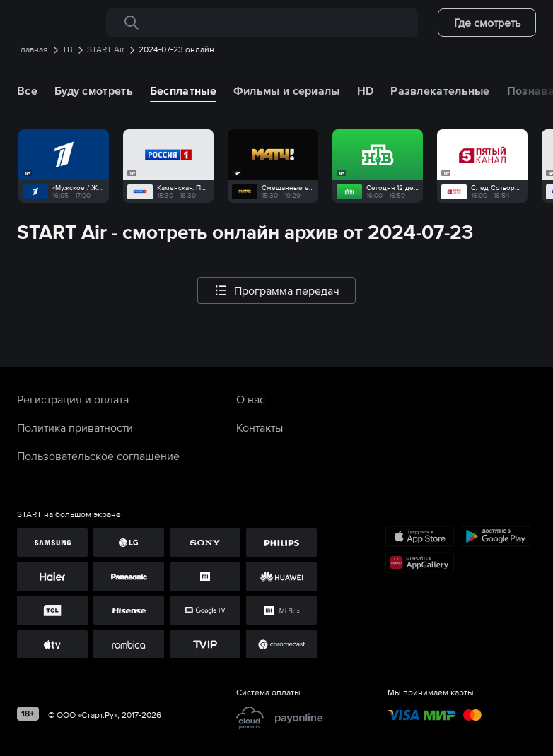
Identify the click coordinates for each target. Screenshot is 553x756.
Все (27, 90)
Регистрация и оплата (73, 399)
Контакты (260, 427)
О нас (251, 399)
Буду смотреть (94, 90)
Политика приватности (75, 427)
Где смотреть (487, 23)
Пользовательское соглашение (98, 456)
